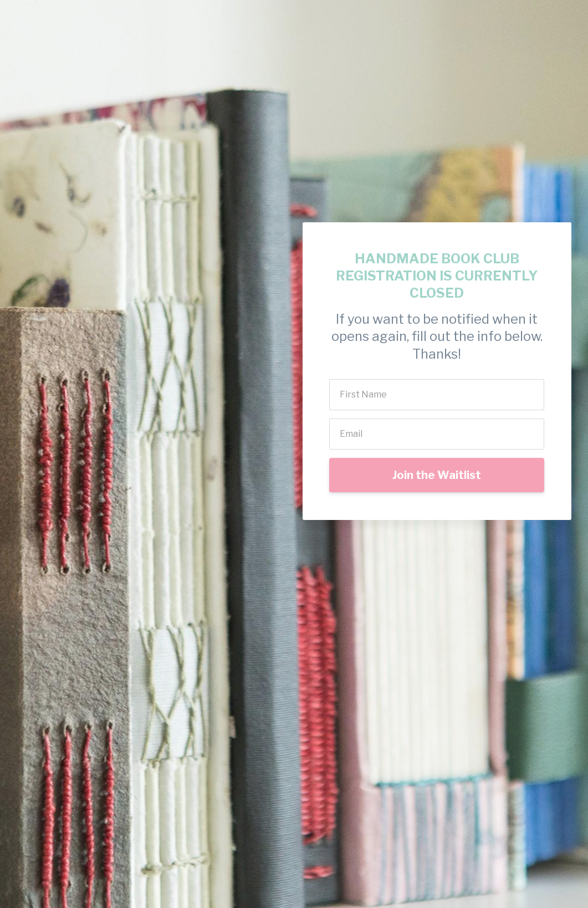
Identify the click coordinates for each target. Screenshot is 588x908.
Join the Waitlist (437, 475)
